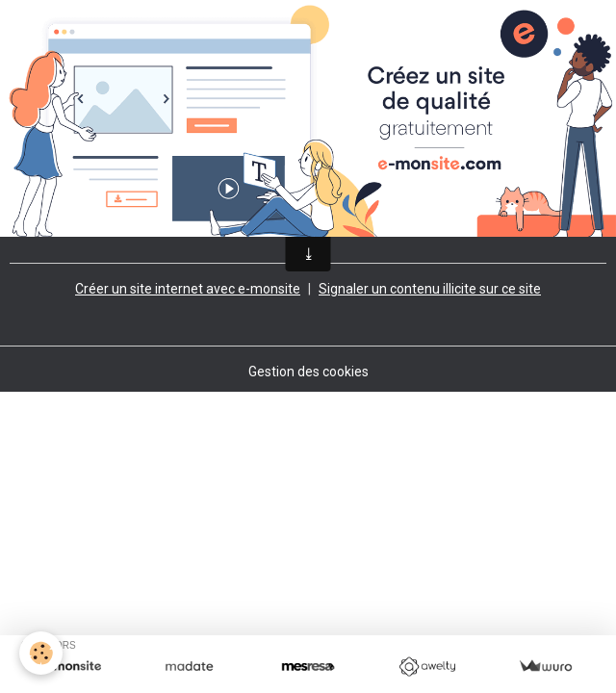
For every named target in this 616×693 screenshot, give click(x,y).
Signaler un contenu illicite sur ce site (430, 289)
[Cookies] (41, 653)
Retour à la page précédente (96, 211)
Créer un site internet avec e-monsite (188, 289)
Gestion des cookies (308, 372)
